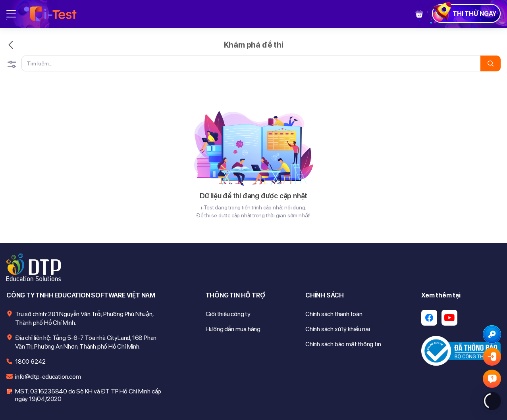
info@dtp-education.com (48, 377)
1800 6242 (30, 362)
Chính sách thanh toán (334, 314)
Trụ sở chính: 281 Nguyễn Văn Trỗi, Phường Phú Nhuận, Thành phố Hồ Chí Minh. (84, 318)
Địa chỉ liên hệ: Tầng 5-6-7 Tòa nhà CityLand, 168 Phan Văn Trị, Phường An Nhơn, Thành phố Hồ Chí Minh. (86, 342)
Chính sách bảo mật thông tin (343, 344)
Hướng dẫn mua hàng (233, 329)
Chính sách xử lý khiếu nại (338, 329)
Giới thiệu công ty (228, 314)
